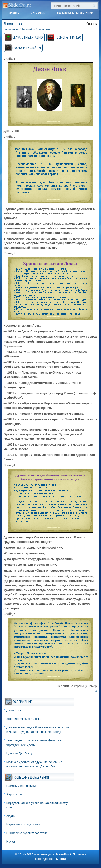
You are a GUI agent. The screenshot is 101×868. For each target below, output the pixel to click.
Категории (38, 13)
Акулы (11, 816)
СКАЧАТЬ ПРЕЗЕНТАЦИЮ (28, 37)
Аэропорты (14, 794)
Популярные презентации (75, 13)
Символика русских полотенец (28, 833)
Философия (28, 29)
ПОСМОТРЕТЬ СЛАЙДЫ (27, 48)
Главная (14, 13)
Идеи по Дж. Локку (19, 753)
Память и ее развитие (22, 786)
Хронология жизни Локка (24, 719)
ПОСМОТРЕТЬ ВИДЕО (68, 37)
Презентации (11, 29)
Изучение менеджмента (23, 824)
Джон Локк (44, 29)
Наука (11, 841)
